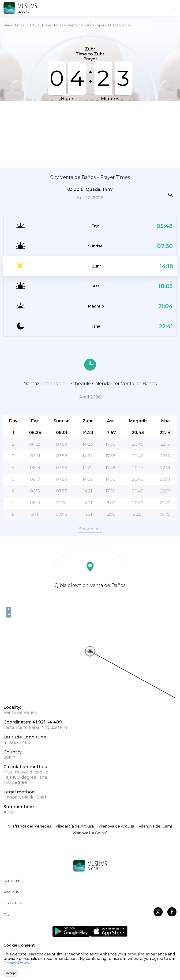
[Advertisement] (90, 134)
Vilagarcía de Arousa (75, 826)
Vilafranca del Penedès (29, 826)
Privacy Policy (16, 963)
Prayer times (14, 25)
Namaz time (14, 881)
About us (11, 892)
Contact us (12, 903)
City (33, 25)
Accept (11, 973)
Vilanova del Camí (155, 826)
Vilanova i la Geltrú (90, 833)
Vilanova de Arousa (116, 826)
